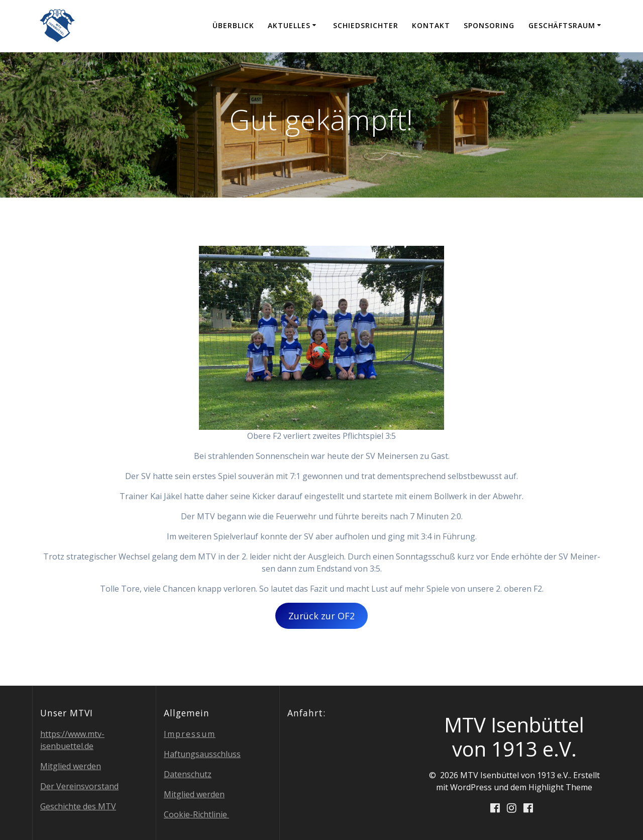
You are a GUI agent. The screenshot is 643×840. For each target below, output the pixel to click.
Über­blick (233, 25)
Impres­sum (190, 734)
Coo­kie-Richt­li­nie (196, 814)
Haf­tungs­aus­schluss (202, 754)
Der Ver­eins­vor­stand (79, 786)
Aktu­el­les (289, 25)
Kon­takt (431, 25)
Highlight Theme (560, 787)
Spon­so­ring (489, 25)
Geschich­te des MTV (78, 806)
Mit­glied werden (71, 766)
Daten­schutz (188, 774)
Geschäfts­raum (562, 25)
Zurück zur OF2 (321, 616)
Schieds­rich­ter (366, 25)
